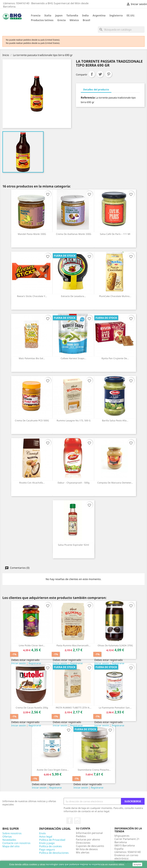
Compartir (92, 74)
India (85, 15)
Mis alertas (83, 852)
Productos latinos (42, 20)
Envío (42, 833)
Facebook (70, 821)
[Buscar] (121, 30)
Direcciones (83, 843)
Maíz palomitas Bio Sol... (32, 358)
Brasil (86, 20)
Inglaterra (116, 15)
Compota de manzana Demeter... (115, 483)
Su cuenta (83, 828)
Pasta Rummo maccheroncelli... (73, 645)
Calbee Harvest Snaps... (73, 358)
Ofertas (7, 837)
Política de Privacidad (52, 840)
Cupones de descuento (90, 846)
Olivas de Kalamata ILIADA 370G (115, 645)
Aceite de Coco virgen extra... (53, 770)
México (74, 20)
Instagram (77, 821)
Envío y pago (47, 843)
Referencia (88, 98)
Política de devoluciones (54, 853)
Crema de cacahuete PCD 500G (32, 420)
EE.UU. (131, 15)
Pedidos (81, 836)
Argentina (99, 15)
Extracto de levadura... (73, 296)
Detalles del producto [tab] (96, 89)
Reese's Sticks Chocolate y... (32, 296)
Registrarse (35, 663)
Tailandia (72, 15)
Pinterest (109, 74)
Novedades (9, 840)
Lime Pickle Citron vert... (32, 645)
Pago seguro (47, 849)
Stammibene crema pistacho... (94, 770)
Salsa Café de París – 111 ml (115, 234)
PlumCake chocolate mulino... (115, 296)
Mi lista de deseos (87, 849)
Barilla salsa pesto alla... (115, 420)
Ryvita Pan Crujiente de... (115, 358)
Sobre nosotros (12, 833)
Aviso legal (46, 837)
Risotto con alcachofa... (32, 483)
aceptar (137, 864)
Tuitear (100, 74)
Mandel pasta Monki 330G (32, 234)
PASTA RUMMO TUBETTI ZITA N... (73, 708)
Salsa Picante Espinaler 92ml (73, 545)
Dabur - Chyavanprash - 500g (74, 483)
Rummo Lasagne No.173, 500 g (74, 420)
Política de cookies (51, 846)
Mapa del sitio (11, 846)
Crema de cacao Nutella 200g (32, 708)
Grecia (62, 20)
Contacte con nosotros (16, 843)
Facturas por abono (88, 839)
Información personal (89, 833)
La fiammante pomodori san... (115, 708)
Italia (48, 15)
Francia (36, 15)
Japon (59, 15)
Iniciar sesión (19, 663)
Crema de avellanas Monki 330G (74, 234)
